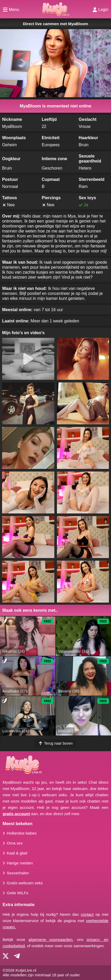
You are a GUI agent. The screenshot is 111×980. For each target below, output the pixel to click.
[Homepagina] (55, 9)
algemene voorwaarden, (51, 940)
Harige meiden (20, 863)
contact (87, 914)
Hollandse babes (22, 833)
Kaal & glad (17, 853)
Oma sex (15, 843)
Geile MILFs (17, 893)
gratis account (16, 814)
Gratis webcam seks (25, 883)
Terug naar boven (56, 743)
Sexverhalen (18, 873)
